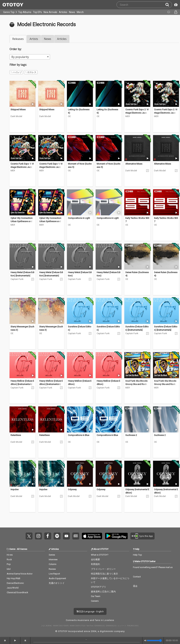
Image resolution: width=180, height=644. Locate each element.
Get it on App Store (92, 536)
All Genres (22, 549)
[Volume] (154, 641)
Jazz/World (13, 588)
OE (69, 116)
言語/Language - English (90, 611)
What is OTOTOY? (100, 555)
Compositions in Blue (79, 435)
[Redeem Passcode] (175, 5)
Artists (34, 39)
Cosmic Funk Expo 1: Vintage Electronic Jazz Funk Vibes (22, 167)
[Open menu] (174, 12)
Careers (95, 601)
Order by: (15, 49)
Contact (137, 577)
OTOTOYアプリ (98, 587)
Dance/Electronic (15, 583)
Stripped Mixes (18, 110)
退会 (135, 586)
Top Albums (25, 12)
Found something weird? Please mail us (153, 567)
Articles (63, 12)
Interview (53, 559)
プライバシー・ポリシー (103, 569)
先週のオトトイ (57, 583)
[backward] (5, 641)
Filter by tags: (18, 65)
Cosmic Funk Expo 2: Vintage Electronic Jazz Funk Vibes (137, 113)
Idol (9, 569)
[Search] (169, 5)
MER (128, 116)
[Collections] (167, 12)
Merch (80, 12)
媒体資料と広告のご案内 (103, 592)
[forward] (25, 641)
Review (52, 569)
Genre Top (9, 12)
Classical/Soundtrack (17, 592)
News (72, 12)
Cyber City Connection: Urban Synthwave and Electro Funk (22, 221)
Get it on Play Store (116, 536)
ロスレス (31, 72)
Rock (9, 559)
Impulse (15, 489)
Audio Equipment (57, 578)
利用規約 (95, 564)
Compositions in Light (79, 218)
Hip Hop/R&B (13, 578)
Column (53, 564)
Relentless (16, 435)
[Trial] (33, 104)
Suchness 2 (131, 435)
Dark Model (16, 116)
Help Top (137, 555)
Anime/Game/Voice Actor (20, 574)
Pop (9, 564)
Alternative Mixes (134, 164)
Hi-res (10, 555)
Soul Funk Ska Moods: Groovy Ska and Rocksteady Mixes (137, 384)
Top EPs (37, 12)
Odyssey (72, 489)
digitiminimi (107, 631)
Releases (18, 39)
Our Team (96, 596)
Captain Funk (17, 279)
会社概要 (95, 559)
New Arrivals (50, 12)
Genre (12, 549)
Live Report (54, 574)
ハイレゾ (16, 72)
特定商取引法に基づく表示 (104, 574)
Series (52, 555)
